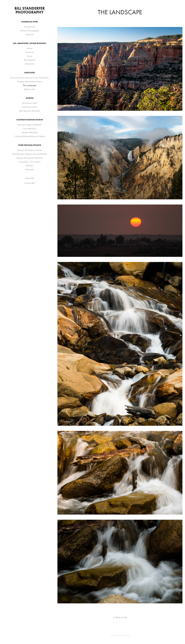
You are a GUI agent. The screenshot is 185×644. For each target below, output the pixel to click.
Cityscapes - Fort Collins (30, 162)
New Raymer (30, 60)
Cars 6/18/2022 (30, 129)
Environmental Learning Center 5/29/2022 (30, 78)
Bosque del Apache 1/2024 (30, 150)
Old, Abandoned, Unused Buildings (30, 43)
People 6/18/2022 (30, 132)
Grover (30, 48)
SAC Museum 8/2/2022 (30, 111)
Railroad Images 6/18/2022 (30, 125)
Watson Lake (30, 89)
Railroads (30, 169)
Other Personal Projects (30, 145)
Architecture (30, 27)
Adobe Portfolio (124, 635)
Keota (30, 56)
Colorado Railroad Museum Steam (30, 136)
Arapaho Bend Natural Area (30, 81)
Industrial (30, 34)
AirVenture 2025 (30, 103)
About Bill (30, 178)
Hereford (30, 52)
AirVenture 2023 (30, 107)
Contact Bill (30, 183)
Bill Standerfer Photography (30, 10)
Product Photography (30, 31)
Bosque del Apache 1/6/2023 (30, 158)
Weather (30, 166)
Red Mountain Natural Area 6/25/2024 (30, 154)
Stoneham (30, 64)
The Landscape (30, 85)
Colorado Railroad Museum (30, 120)
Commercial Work (30, 22)
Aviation (30, 98)
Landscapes (30, 73)
